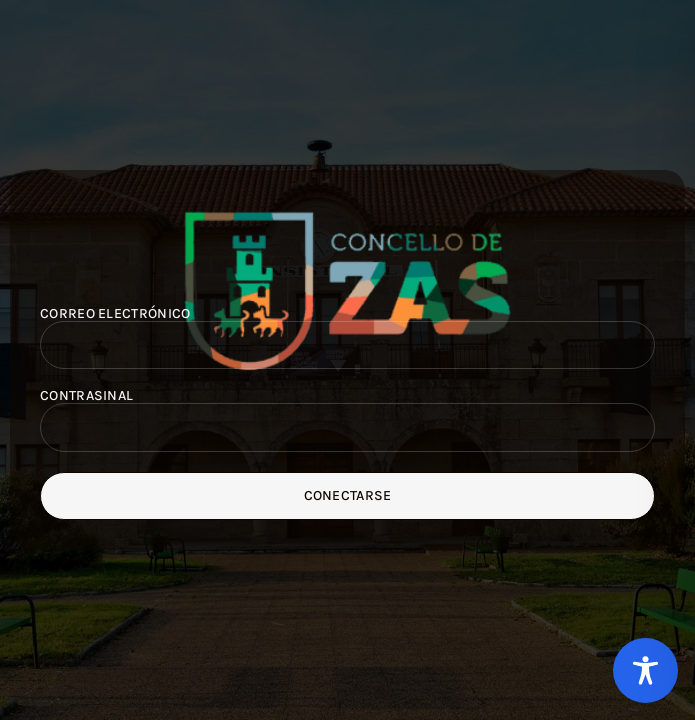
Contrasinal (86, 396)
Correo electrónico (115, 314)
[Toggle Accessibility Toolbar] (645, 670)
